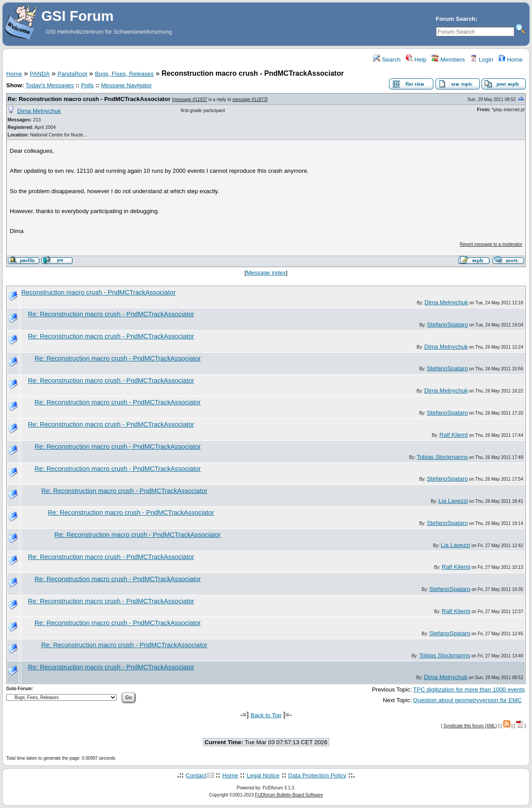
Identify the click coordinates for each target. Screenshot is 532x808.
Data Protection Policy (317, 775)
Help (416, 60)
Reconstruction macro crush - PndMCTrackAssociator (98, 292)
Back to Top (266, 715)
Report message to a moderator (491, 244)
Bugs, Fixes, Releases (125, 74)
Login (482, 60)
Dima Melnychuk (39, 111)
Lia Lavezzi (453, 501)
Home (511, 60)
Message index (266, 273)
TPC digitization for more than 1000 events (469, 690)
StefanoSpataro (448, 324)
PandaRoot (72, 74)
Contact (196, 775)
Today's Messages (49, 85)
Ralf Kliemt (454, 435)
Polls (87, 85)
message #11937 (191, 99)
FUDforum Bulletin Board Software (289, 795)
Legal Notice (263, 775)
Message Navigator (126, 85)
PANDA (40, 74)
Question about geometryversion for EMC (467, 700)
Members (448, 60)
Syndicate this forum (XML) (470, 726)
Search (387, 60)
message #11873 (249, 99)
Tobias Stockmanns (443, 457)
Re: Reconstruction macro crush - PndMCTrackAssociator (89, 99)
